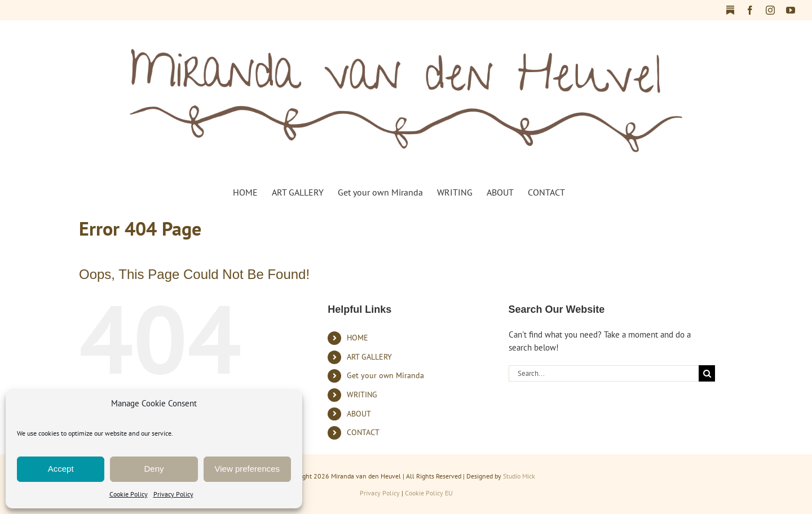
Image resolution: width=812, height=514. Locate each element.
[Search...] (604, 373)
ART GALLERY (369, 357)
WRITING (362, 395)
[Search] (707, 373)
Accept (61, 469)
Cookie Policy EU (429, 493)
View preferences (248, 469)
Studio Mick (519, 476)
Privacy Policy (173, 494)
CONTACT (363, 432)
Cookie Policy (129, 494)
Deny (154, 469)
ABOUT (359, 414)
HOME (358, 338)
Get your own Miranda (385, 375)
